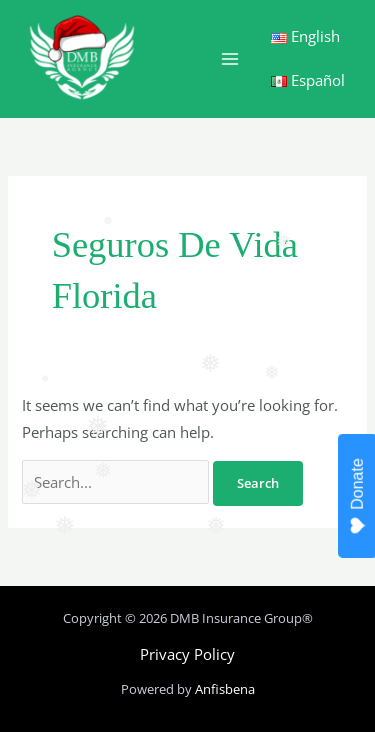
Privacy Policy (187, 654)
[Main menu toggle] (230, 59)
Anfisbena (225, 689)
